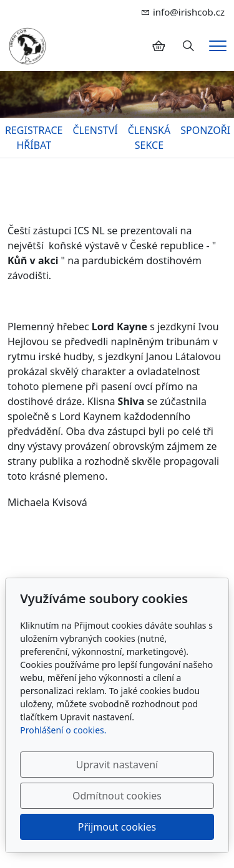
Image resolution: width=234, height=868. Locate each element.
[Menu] (218, 46)
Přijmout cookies (117, 827)
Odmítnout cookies (117, 796)
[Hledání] (188, 46)
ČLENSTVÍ (95, 130)
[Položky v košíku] (158, 46)
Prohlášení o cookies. (63, 730)
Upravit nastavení (117, 765)
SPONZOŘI (205, 130)
